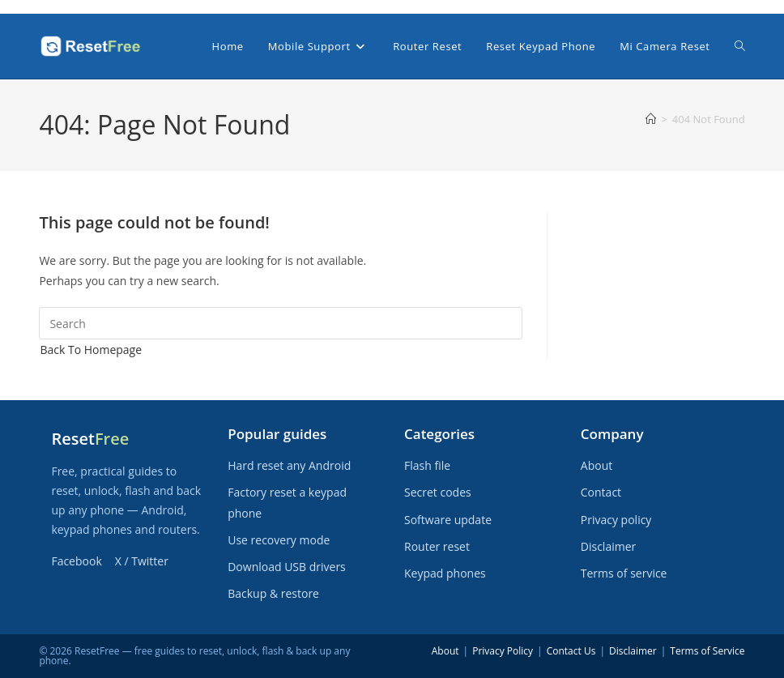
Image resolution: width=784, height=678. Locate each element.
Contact (601, 492)
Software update (448, 520)
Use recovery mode (279, 540)
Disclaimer (608, 546)
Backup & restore (273, 593)
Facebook (76, 561)
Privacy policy (616, 520)
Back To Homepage (91, 350)
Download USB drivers (287, 567)
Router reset (437, 546)
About (597, 465)
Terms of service (624, 573)
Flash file (427, 465)
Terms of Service (707, 651)
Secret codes (438, 492)
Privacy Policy (503, 651)
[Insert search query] (280, 323)
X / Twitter (142, 561)
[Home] (651, 119)
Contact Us (571, 651)
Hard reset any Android (289, 465)
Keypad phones (445, 573)
